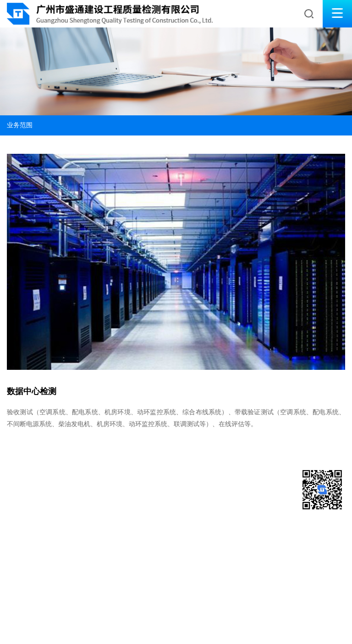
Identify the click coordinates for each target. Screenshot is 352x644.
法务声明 (76, 603)
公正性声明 (107, 603)
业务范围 (20, 125)
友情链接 (47, 603)
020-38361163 (30, 489)
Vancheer (107, 626)
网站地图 (18, 603)
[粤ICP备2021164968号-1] (37, 626)
